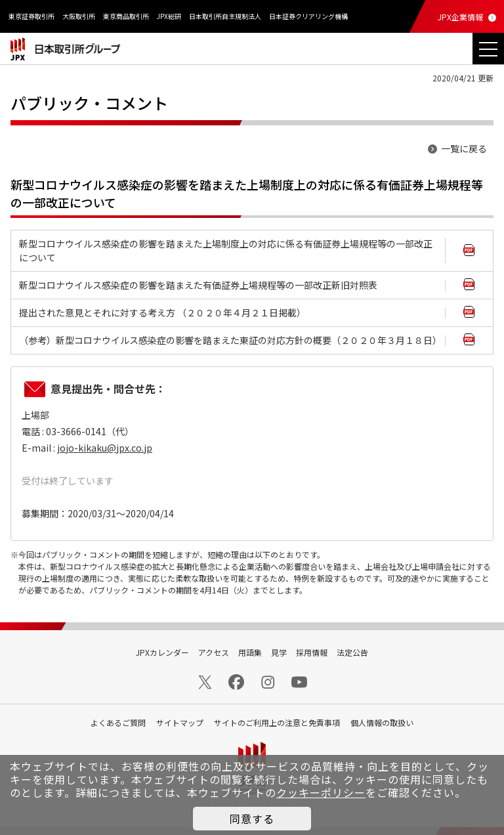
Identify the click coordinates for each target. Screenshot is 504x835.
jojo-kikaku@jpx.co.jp (105, 448)
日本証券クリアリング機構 (308, 16)
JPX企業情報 (460, 17)
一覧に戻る (464, 148)
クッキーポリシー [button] (321, 792)
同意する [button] (252, 819)
